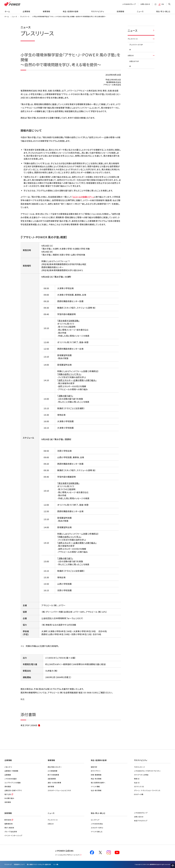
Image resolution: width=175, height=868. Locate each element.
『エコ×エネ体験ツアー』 (83, 197)
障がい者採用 (9, 828)
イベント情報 (95, 786)
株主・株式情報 (96, 779)
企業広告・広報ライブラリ (13, 790)
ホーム (7, 11)
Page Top (173, 866)
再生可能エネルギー (55, 767)
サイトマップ (8, 864)
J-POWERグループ (129, 4)
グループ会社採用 (11, 832)
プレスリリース (141, 39)
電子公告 (8, 794)
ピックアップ (95, 820)
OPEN (169, 4)
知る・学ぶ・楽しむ (163, 11)
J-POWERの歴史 (11, 779)
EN (163, 4)
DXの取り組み (9, 798)
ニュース (140, 11)
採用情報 (120, 11)
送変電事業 (52, 779)
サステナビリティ (98, 11)
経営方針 (94, 767)
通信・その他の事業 (54, 783)
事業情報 (46, 11)
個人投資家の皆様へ (98, 783)
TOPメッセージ (140, 767)
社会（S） (137, 783)
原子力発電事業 (53, 775)
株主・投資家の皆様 (71, 11)
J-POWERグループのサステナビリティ (147, 771)
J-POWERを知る (97, 824)
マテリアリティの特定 (141, 775)
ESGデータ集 (139, 794)
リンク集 (56, 864)
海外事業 (51, 786)
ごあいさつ (8, 767)
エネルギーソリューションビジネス (59, 790)
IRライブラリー (96, 771)
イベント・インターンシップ (13, 835)
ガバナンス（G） (139, 786)
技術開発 (8, 802)
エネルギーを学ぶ (97, 828)
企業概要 (8, 775)
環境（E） (137, 779)
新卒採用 (8, 820)
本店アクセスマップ (141, 821)
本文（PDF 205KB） (30, 725)
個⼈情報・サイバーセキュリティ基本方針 (39, 864)
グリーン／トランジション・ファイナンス (147, 790)
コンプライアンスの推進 (13, 783)
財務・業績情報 (96, 775)
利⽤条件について (19, 864)
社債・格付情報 (96, 790)
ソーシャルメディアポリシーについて (68, 855)
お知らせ (141, 55)
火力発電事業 (53, 771)
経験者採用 (8, 824)
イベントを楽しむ (97, 832)
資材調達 (8, 786)
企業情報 (26, 11)
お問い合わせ (145, 4)
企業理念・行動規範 (11, 771)
